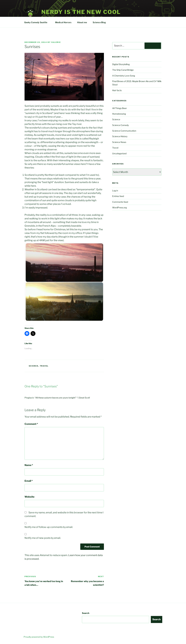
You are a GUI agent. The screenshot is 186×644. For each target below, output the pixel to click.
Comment (31, 424)
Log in (115, 191)
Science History (120, 136)
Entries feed (118, 196)
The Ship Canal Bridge (123, 70)
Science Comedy (120, 125)
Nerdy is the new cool (81, 12)
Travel (44, 366)
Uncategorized (119, 153)
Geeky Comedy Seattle (37, 22)
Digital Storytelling (121, 64)
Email (29, 481)
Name (29, 465)
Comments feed (120, 202)
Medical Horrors (63, 22)
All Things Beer (120, 108)
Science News (119, 142)
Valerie (56, 42)
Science (34, 366)
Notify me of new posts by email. (43, 538)
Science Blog (101, 22)
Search (86, 613)
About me (82, 22)
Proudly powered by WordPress (39, 637)
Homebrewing (119, 114)
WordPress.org (120, 207)
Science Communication (124, 131)
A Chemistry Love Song (124, 76)
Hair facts (117, 90)
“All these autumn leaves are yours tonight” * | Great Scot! (62, 398)
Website (29, 497)
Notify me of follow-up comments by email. (49, 527)
